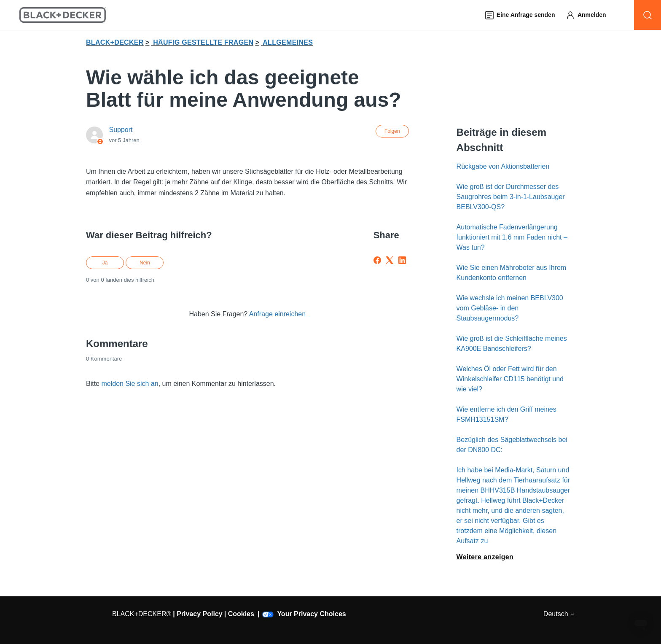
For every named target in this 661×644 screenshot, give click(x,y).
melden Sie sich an (130, 384)
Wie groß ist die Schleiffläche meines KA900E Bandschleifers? (512, 344)
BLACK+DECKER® (142, 614)
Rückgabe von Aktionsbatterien (503, 166)
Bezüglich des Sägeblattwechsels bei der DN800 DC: (512, 445)
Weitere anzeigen (485, 557)
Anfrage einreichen (277, 314)
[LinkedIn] (402, 260)
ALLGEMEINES (288, 42)
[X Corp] (390, 260)
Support (121, 130)
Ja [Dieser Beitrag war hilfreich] (105, 263)
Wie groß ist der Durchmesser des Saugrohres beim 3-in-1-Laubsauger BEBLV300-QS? (511, 197)
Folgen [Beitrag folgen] (392, 131)
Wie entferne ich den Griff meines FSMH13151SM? (506, 414)
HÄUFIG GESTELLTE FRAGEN (203, 42)
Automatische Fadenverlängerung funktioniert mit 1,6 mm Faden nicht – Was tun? (512, 237)
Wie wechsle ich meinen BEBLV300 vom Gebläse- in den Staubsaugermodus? (510, 308)
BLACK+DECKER (115, 42)
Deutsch (559, 614)
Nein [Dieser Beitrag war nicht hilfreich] (145, 263)
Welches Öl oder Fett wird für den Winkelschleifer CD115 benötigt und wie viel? (510, 379)
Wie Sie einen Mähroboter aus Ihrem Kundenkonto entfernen (512, 273)
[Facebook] (377, 260)
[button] (590, 15)
